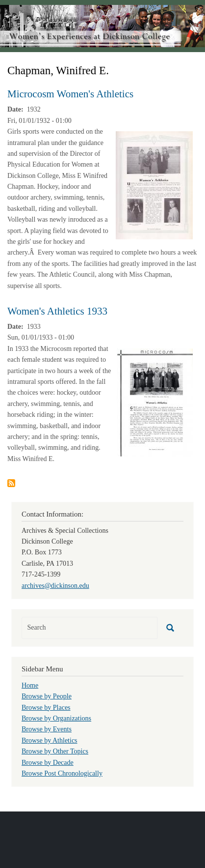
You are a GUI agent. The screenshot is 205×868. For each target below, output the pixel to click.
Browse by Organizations (56, 718)
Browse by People (47, 696)
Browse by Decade (48, 763)
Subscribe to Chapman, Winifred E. (11, 483)
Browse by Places (46, 708)
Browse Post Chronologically (62, 773)
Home (30, 685)
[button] (154, 185)
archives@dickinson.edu (55, 586)
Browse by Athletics (50, 740)
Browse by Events (47, 729)
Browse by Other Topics (55, 751)
